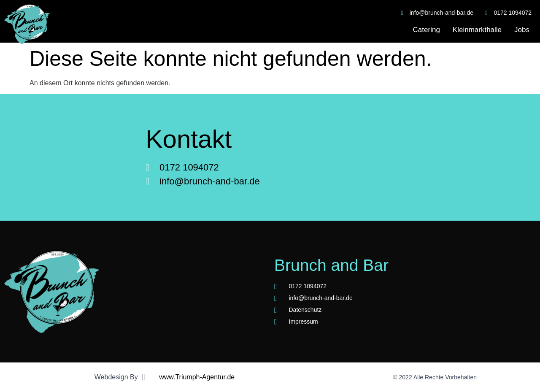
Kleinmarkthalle (477, 30)
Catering (427, 30)
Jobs (522, 30)
